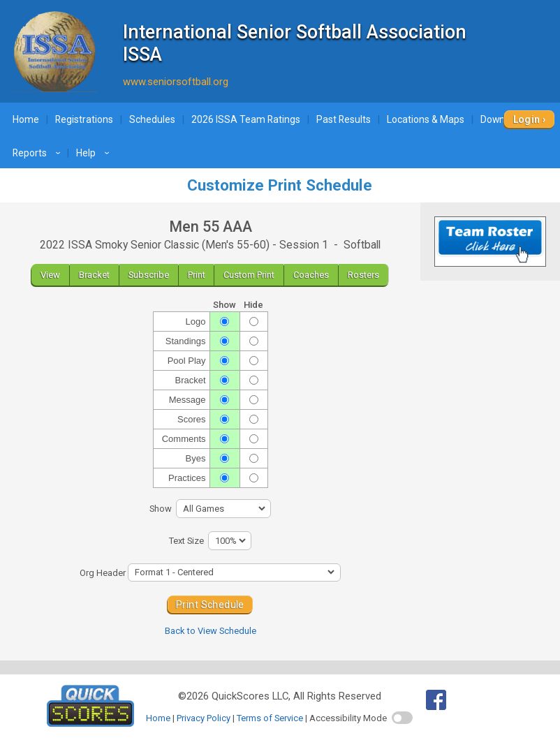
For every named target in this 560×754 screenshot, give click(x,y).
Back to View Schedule (211, 631)
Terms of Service (270, 718)
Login (527, 119)
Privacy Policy (204, 718)
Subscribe (149, 275)
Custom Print (249, 275)
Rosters (363, 275)
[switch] (402, 718)
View (50, 275)
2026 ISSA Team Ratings (246, 119)
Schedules (152, 119)
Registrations (84, 119)
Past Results (344, 119)
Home (26, 119)
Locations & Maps (426, 119)
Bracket (94, 275)
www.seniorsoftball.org (176, 82)
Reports (38, 153)
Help (95, 153)
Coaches (311, 275)
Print (197, 275)
